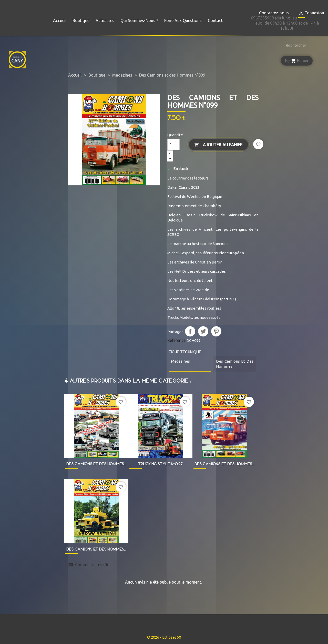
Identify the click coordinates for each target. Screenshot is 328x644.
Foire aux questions (183, 20)
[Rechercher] (295, 45)
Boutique (81, 20)
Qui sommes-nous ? (139, 20)
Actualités (105, 20)
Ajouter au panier (218, 145)
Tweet (203, 331)
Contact (215, 20)
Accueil (60, 20)
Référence (176, 340)
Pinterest (216, 331)
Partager (190, 331)
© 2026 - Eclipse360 (164, 637)
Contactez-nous (274, 13)
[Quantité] (173, 145)
